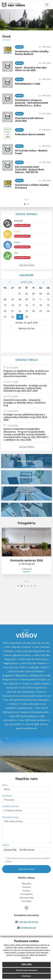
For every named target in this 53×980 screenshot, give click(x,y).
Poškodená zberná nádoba (30, 134)
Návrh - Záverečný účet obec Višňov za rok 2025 (31, 69)
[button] (25, 204)
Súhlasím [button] (27, 964)
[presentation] (25, 199)
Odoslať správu (26, 869)
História (26, 887)
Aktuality (26, 884)
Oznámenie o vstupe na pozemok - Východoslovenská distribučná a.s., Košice (32, 103)
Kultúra (27, 891)
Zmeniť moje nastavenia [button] (26, 970)
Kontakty (27, 901)
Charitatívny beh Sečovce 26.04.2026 (29, 119)
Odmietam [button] (26, 976)
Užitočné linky (26, 898)
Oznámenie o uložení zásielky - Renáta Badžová (32, 53)
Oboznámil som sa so (28, 860)
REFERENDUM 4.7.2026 (28, 84)
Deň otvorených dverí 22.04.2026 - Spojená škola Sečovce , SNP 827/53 (30, 169)
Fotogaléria (26, 894)
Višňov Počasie (26, 342)
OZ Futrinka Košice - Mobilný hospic (31, 152)
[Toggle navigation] (47, 5)
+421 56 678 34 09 (28, 922)
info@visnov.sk (28, 928)
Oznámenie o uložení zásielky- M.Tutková (32, 186)
